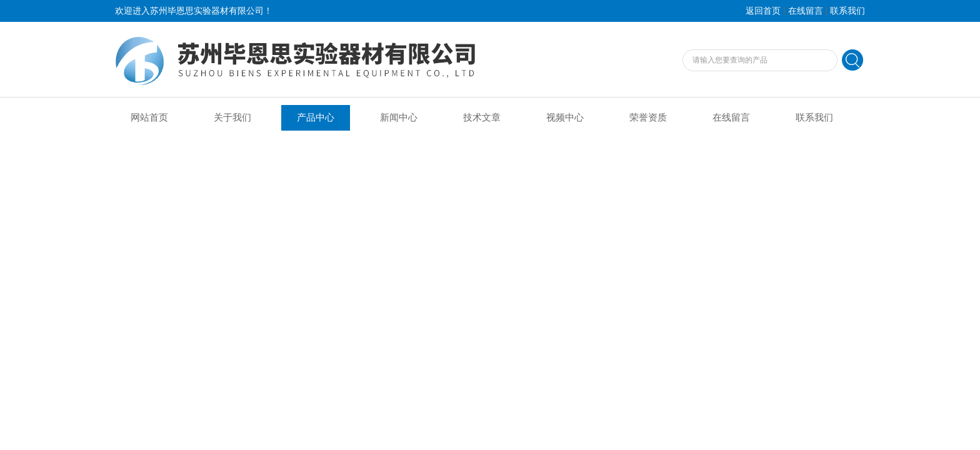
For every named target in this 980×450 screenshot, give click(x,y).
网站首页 (149, 117)
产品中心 (316, 117)
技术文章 (482, 117)
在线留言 (806, 11)
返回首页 (763, 11)
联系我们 (847, 11)
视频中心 (565, 117)
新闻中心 (399, 117)
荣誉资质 (648, 117)
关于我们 (232, 117)
